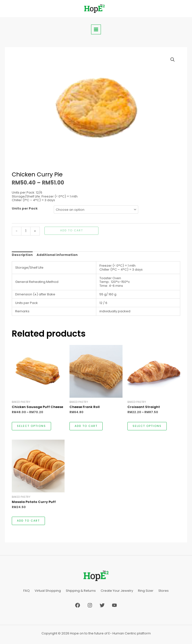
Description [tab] (22, 255)
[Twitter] (102, 605)
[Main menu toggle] (96, 29)
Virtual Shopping (48, 591)
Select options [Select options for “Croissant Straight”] (147, 426)
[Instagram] (90, 605)
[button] (173, 60)
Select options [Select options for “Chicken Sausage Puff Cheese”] (31, 426)
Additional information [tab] (57, 255)
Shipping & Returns (81, 591)
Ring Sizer (146, 591)
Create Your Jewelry (117, 591)
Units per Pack (25, 208)
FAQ (27, 591)
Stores (164, 591)
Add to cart (72, 230)
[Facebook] (78, 605)
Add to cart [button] (86, 426)
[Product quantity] (26, 231)
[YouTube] (114, 605)
